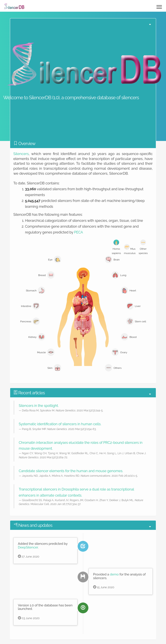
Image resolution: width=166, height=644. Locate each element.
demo (114, 574)
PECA (79, 232)
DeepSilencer (28, 547)
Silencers (21, 154)
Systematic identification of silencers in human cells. (60, 424)
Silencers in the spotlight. (39, 406)
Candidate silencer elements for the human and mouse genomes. (71, 471)
